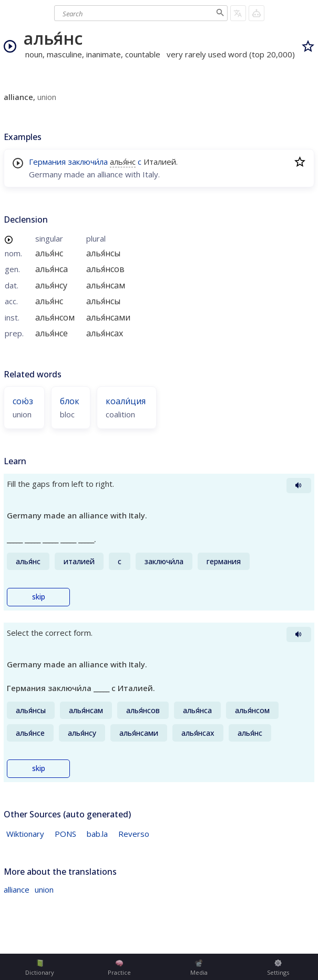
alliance (17, 889)
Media (199, 968)
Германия (47, 162)
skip (39, 597)
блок (70, 401)
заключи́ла (88, 162)
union (44, 889)
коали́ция (126, 401)
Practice (119, 968)
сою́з (23, 401)
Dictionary (40, 968)
